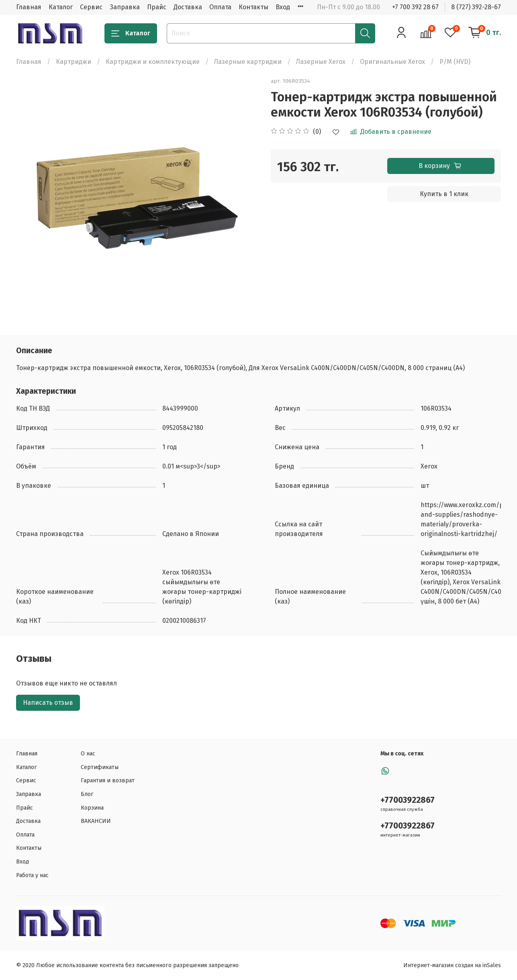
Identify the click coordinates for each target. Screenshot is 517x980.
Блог (87, 794)
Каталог (61, 7)
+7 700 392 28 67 (415, 7)
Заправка (125, 7)
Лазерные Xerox (321, 62)
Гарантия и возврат (108, 781)
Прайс (157, 7)
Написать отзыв (48, 703)
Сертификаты (100, 767)
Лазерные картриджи (248, 62)
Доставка (188, 7)
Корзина (92, 808)
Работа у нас (32, 875)
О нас (88, 754)
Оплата (220, 7)
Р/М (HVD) (455, 62)
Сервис (91, 7)
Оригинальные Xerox (392, 62)
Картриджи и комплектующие (153, 62)
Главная (29, 7)
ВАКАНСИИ (96, 821)
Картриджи (74, 62)
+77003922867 (408, 800)
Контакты (253, 7)
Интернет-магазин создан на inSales (452, 965)
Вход (283, 7)
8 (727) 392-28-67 (476, 7)
